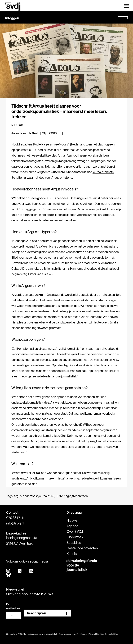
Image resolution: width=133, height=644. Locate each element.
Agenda (72, 526)
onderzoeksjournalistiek (39, 496)
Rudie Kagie (63, 496)
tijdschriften (80, 496)
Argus (18, 496)
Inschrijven (37, 613)
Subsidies (74, 543)
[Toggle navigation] (127, 6)
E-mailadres (13, 606)
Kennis (72, 554)
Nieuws (72, 520)
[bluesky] (9, 575)
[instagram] (8, 571)
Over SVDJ (75, 531)
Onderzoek (75, 537)
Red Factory (82, 634)
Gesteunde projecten (82, 548)
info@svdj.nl (15, 523)
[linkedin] (31, 571)
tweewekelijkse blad (44, 155)
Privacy (92, 634)
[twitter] (20, 571)
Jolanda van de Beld (25, 133)
